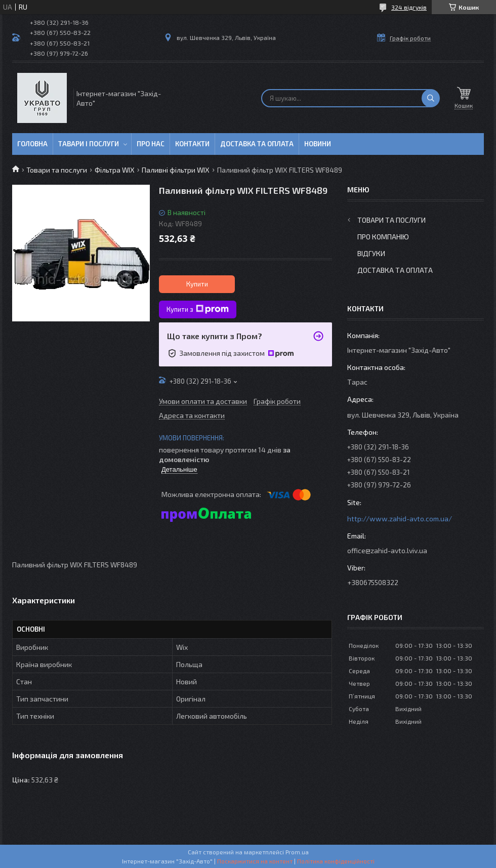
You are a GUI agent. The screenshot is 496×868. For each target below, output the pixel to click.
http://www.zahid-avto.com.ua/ (400, 519)
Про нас (151, 144)
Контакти (192, 144)
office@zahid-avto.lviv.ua (387, 550)
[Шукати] (431, 98)
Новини (318, 144)
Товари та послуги (57, 170)
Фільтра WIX (115, 170)
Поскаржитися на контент (255, 861)
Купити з (198, 309)
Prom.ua (297, 852)
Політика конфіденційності (336, 861)
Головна (32, 144)
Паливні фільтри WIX (176, 170)
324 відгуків (409, 7)
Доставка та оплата (257, 144)
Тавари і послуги (89, 144)
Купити (197, 284)
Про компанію (383, 237)
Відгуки (371, 253)
